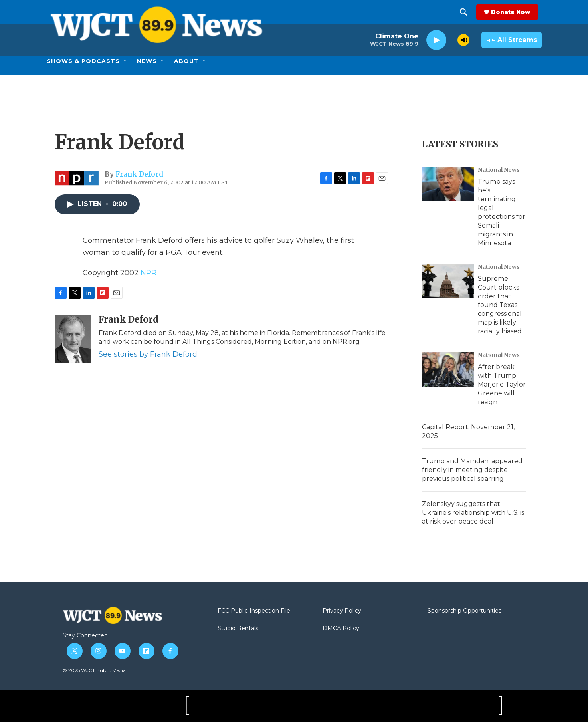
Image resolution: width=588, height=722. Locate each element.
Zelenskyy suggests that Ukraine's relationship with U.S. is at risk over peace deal (473, 513)
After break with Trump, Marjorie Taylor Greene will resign (502, 384)
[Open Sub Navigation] (126, 61)
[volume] (463, 40)
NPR (148, 273)
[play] (436, 40)
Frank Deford (139, 174)
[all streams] (512, 40)
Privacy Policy (342, 611)
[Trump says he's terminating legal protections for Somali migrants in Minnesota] (448, 184)
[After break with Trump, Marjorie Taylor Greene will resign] (448, 369)
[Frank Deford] (73, 339)
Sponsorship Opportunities (464, 611)
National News (499, 170)
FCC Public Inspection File (254, 611)
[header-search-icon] (467, 12)
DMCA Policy (341, 629)
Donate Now (514, 12)
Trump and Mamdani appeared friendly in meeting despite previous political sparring (472, 470)
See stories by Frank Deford (148, 354)
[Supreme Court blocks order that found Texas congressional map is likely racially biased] (448, 281)
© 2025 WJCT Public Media (94, 670)
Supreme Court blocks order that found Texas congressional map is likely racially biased (500, 305)
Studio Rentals (238, 629)
